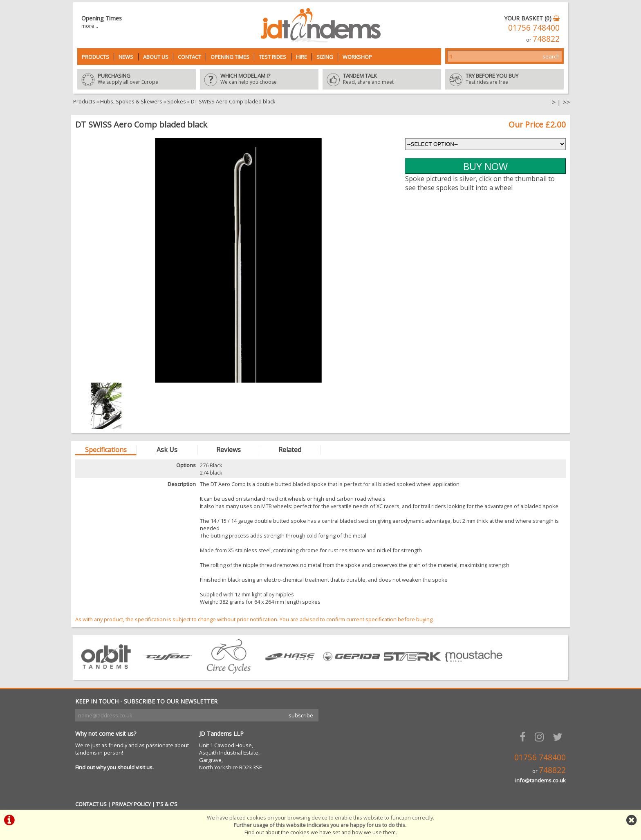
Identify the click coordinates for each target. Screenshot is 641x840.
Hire (301, 57)
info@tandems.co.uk (540, 780)
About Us (156, 57)
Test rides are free (504, 79)
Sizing (325, 57)
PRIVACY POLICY (131, 804)
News (126, 57)
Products (95, 57)
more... (90, 26)
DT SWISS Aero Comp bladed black (233, 101)
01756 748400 (534, 28)
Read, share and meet (382, 79)
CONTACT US (91, 804)
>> (566, 102)
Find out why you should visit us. (114, 767)
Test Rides (272, 57)
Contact (189, 57)
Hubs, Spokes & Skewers (131, 101)
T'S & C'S (167, 804)
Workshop (357, 57)
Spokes (177, 101)
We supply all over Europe (137, 79)
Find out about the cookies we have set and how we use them (320, 832)
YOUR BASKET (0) (532, 18)
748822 (546, 39)
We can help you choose (259, 79)
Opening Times (230, 57)
